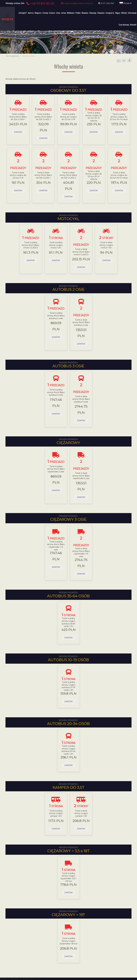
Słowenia (101, 13)
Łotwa (64, 13)
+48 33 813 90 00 (40, 3)
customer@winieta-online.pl (77, 3)
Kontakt (133, 25)
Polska (78, 13)
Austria (31, 13)
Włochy (124, 13)
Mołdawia (71, 13)
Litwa (58, 13)
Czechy (45, 13)
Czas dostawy (124, 25)
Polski (125, 3)
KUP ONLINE (107, 3)
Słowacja (93, 13)
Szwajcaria (110, 13)
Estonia (52, 13)
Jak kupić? (23, 13)
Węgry (118, 13)
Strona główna (12, 56)
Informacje (132, 13)
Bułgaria (38, 13)
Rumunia (85, 13)
